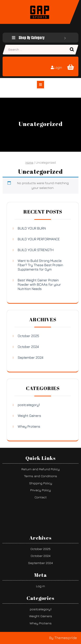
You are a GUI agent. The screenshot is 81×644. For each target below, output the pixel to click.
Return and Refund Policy (40, 469)
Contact (41, 497)
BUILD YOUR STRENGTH (36, 250)
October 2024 (28, 347)
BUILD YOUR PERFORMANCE (39, 239)
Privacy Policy (40, 490)
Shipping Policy (41, 483)
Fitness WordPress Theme (26, 638)
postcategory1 (29, 405)
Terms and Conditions (40, 476)
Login (56, 67)
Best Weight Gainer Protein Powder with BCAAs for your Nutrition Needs (39, 284)
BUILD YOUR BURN (32, 228)
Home (29, 163)
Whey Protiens (29, 426)
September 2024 (31, 357)
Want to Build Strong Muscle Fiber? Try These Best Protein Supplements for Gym (40, 265)
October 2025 (28, 336)
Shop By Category (39, 38)
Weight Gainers (29, 416)
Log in (40, 586)
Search (72, 50)
